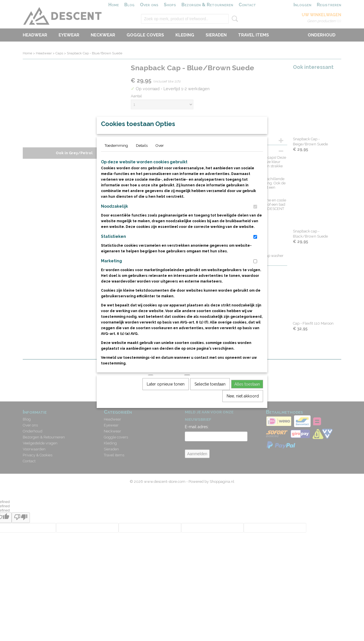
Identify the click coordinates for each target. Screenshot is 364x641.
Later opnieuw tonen (166, 397)
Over (160, 159)
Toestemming (116, 159)
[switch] (255, 220)
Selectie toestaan (210, 397)
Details (142, 159)
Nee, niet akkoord (243, 409)
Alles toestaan (247, 397)
